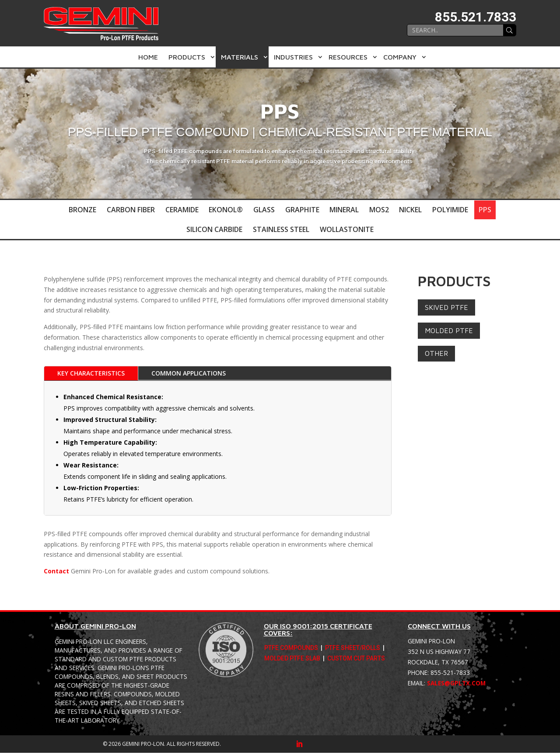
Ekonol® (226, 210)
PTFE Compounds (291, 651)
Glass (264, 210)
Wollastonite (347, 231)
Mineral (345, 210)
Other (436, 356)
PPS (486, 210)
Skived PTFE (446, 309)
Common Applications (189, 376)
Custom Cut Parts (356, 661)
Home (148, 57)
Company (400, 57)
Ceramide (182, 210)
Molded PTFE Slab (292, 661)
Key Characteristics (91, 376)
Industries (293, 57)
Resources (348, 57)
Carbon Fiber (130, 210)
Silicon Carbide (214, 231)
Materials (240, 57)
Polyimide (451, 210)
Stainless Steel (281, 231)
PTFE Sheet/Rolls (353, 651)
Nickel (411, 210)
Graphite (302, 210)
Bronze (82, 210)
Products (187, 57)
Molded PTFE (449, 333)
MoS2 (380, 210)
